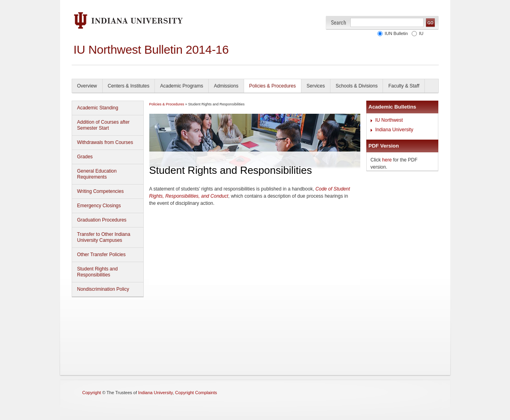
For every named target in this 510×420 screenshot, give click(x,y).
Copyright (92, 393)
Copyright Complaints (196, 393)
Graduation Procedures (102, 220)
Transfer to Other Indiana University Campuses (104, 237)
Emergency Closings (99, 206)
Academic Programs (182, 86)
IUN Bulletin (396, 33)
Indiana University (394, 130)
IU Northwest (389, 120)
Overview (87, 86)
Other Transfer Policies (102, 255)
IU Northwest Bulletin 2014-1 (148, 50)
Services (316, 86)
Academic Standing (98, 108)
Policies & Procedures (273, 86)
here (387, 160)
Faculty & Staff (404, 86)
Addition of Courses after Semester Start (104, 125)
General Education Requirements (97, 174)
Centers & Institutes (129, 86)
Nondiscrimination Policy (103, 289)
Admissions (226, 86)
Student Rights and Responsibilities (98, 272)
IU (421, 33)
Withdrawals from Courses (105, 142)
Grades (85, 157)
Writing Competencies (101, 191)
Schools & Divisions (357, 86)
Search (339, 22)
